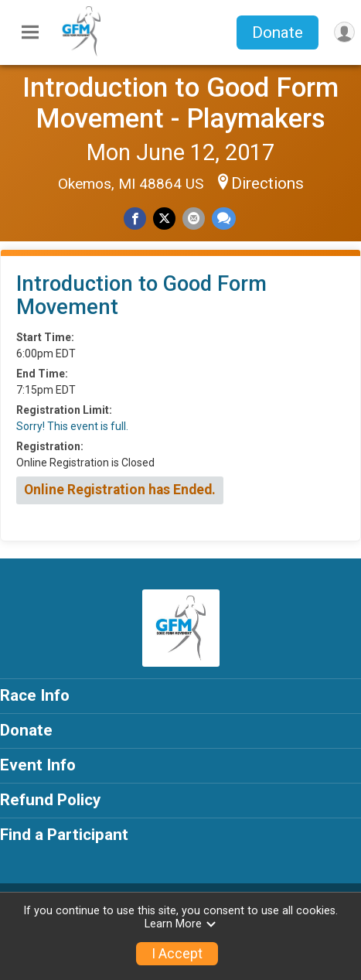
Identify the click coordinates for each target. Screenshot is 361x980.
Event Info (38, 765)
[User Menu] (344, 32)
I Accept (177, 954)
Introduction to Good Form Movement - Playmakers (180, 103)
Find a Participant (64, 835)
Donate (278, 32)
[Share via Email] (194, 219)
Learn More (181, 924)
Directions (267, 183)
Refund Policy (50, 800)
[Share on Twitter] (164, 219)
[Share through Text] (224, 219)
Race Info (35, 695)
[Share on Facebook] (135, 219)
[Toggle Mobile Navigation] (30, 32)
